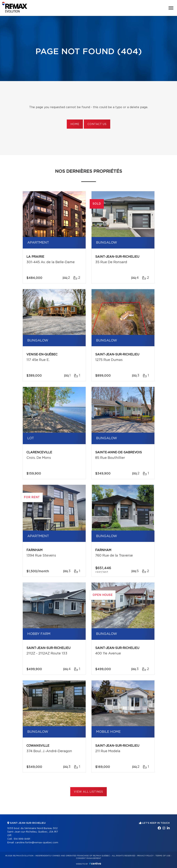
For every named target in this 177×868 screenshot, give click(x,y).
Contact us (97, 124)
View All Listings (88, 792)
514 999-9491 (22, 839)
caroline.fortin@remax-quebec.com (37, 843)
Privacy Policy (145, 856)
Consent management (88, 858)
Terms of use (163, 856)
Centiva (95, 864)
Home (75, 124)
